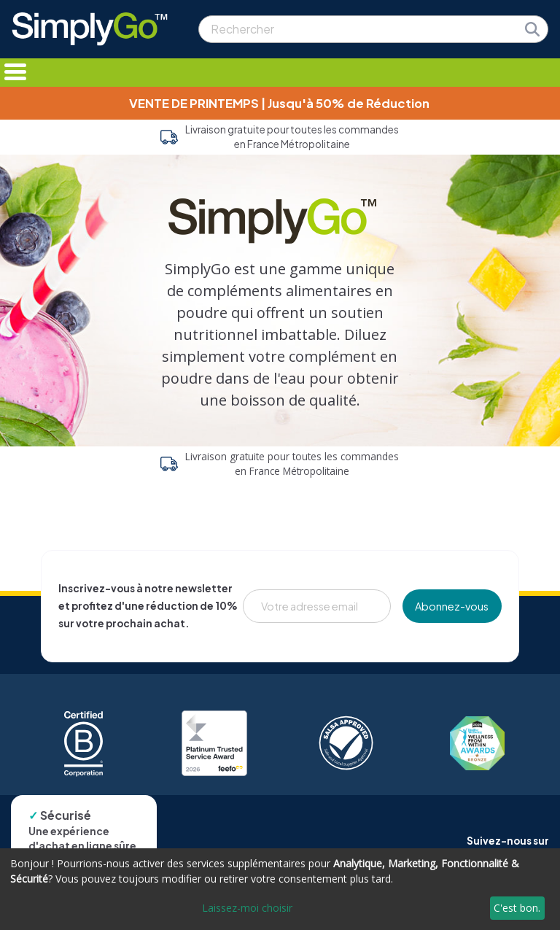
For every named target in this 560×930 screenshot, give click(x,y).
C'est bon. (517, 908)
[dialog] (280, 889)
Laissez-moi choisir (247, 908)
